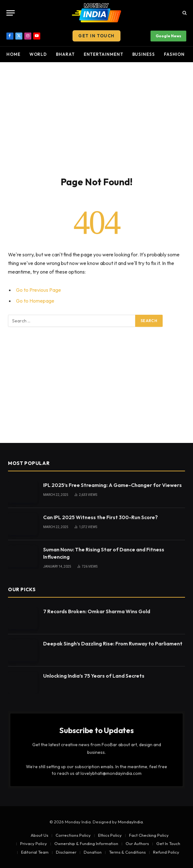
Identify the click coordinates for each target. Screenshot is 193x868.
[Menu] (11, 13)
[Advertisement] (96, 118)
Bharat (65, 54)
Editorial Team (35, 852)
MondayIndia (130, 822)
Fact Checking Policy (149, 835)
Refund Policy (166, 852)
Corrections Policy (73, 835)
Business (144, 54)
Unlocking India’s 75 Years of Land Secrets (94, 676)
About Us (39, 835)
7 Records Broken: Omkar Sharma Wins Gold (97, 611)
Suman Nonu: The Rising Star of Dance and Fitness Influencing (104, 553)
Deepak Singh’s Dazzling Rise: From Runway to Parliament (113, 644)
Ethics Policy (110, 835)
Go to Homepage (35, 301)
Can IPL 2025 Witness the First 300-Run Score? (100, 517)
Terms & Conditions (127, 852)
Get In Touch (96, 36)
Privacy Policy (34, 843)
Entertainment (104, 54)
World (38, 54)
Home (13, 54)
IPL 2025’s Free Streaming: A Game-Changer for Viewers (112, 485)
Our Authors (137, 843)
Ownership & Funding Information (86, 843)
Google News (168, 36)
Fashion (174, 54)
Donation (93, 852)
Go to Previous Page (39, 290)
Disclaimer (66, 852)
